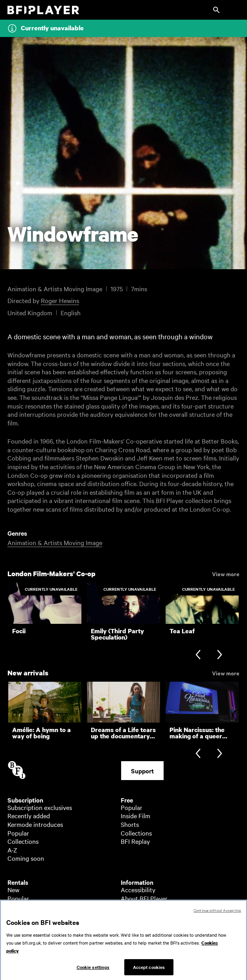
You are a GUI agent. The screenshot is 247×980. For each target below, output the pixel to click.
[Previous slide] (198, 655)
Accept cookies (149, 970)
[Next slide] (220, 655)
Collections (23, 841)
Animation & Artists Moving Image (55, 542)
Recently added (29, 815)
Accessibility (138, 889)
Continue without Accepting (217, 914)
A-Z (12, 850)
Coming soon (26, 858)
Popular (18, 833)
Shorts (130, 824)
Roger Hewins (60, 300)
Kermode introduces (35, 824)
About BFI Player (144, 898)
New (13, 889)
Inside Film (135, 815)
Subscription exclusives (40, 807)
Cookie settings (93, 970)
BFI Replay (135, 841)
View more (226, 573)
